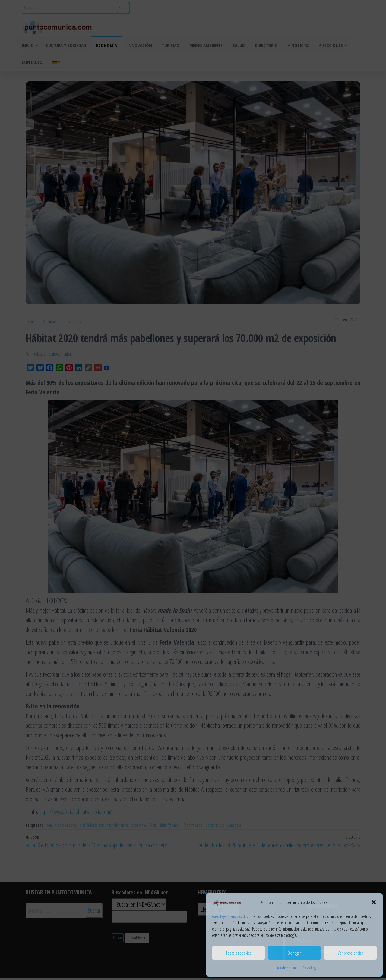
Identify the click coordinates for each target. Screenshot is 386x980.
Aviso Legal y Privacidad (228, 916)
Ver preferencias (350, 953)
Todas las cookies (239, 953)
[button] (374, 902)
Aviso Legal (310, 968)
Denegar (294, 953)
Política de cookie (284, 968)
